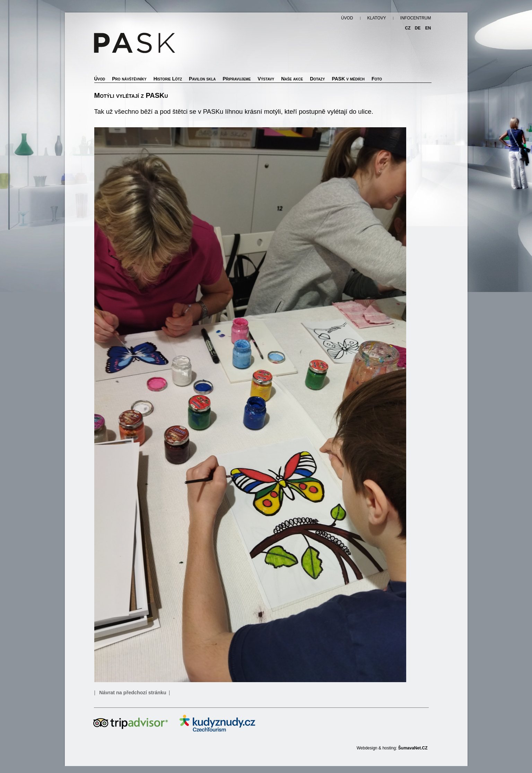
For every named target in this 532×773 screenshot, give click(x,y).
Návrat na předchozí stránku (133, 693)
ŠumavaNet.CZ (413, 748)
